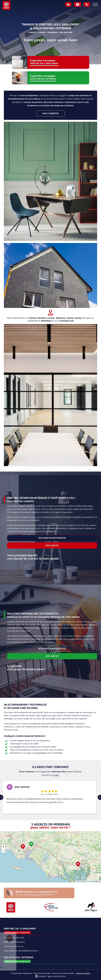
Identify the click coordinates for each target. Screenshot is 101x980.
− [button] (4, 851)
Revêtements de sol (14, 946)
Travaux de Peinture (14, 938)
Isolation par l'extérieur (19, 957)
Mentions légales (83, 973)
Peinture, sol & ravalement (20, 929)
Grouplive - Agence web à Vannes (52, 976)
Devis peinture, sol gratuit (17, 932)
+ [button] (4, 847)
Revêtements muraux (14, 942)
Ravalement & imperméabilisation (21, 951)
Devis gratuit (52, 545)
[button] (2, 797)
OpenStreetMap (88, 882)
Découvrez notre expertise (52, 538)
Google (56, 775)
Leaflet (78, 882)
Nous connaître (50, 113)
